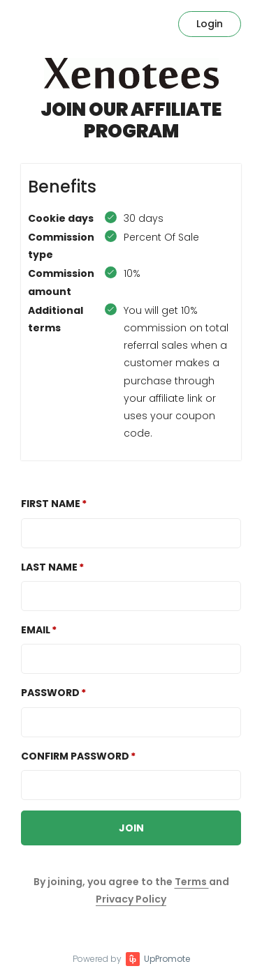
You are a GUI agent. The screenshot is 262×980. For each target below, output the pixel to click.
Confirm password (75, 756)
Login (210, 24)
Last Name (49, 567)
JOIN (131, 828)
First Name (51, 504)
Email (36, 630)
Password (50, 693)
